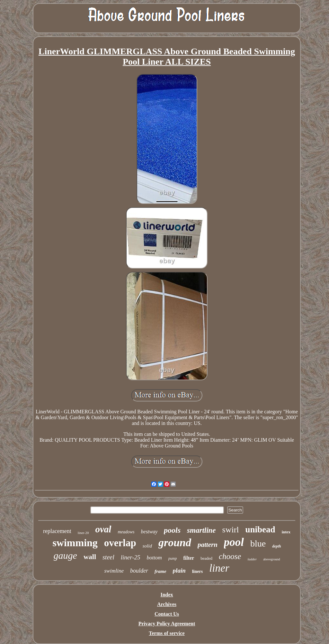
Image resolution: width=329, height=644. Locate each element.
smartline (201, 530)
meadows (126, 532)
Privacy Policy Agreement (167, 624)
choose (230, 556)
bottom (154, 558)
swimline (114, 571)
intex (286, 532)
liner (219, 568)
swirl (231, 530)
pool (234, 542)
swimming (75, 543)
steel (108, 557)
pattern (208, 545)
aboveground (271, 559)
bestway (149, 532)
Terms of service (167, 633)
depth (276, 546)
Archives (167, 604)
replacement (57, 531)
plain (179, 570)
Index (167, 595)
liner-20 (83, 533)
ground (175, 543)
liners (197, 571)
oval (103, 529)
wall (90, 557)
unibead (260, 529)
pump (173, 558)
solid (147, 546)
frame (160, 571)
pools (172, 530)
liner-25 (131, 557)
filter (189, 558)
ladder (252, 559)
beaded (206, 558)
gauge (65, 555)
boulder (139, 571)
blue (258, 543)
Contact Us (167, 614)
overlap (120, 543)
